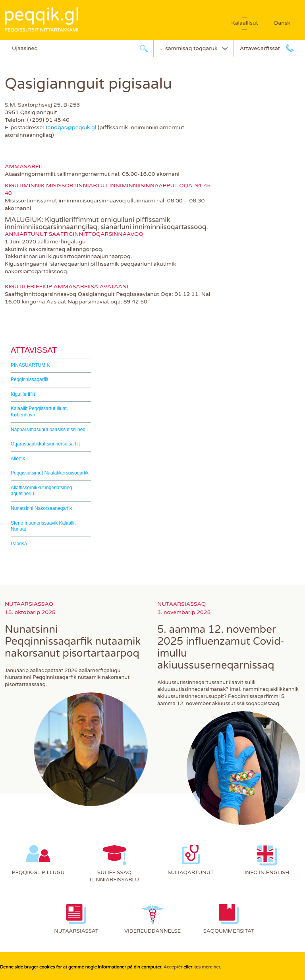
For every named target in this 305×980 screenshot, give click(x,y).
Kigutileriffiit (23, 394)
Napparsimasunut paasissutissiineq (48, 430)
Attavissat (34, 350)
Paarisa (19, 544)
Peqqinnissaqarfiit (30, 379)
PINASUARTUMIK (30, 365)
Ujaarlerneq (144, 48)
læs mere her (207, 967)
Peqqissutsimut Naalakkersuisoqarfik (50, 473)
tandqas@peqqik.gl (71, 127)
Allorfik (18, 459)
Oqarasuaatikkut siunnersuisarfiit (45, 444)
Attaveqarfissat (260, 48)
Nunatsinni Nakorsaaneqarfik (41, 508)
